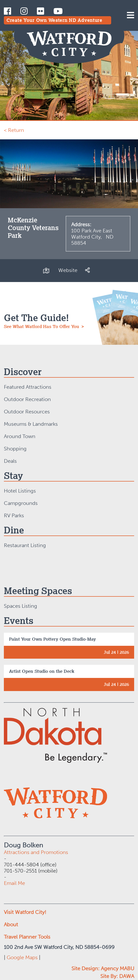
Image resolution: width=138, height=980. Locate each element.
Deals (10, 461)
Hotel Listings (20, 491)
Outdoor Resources (27, 412)
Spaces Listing (21, 606)
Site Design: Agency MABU (103, 968)
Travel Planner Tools (27, 937)
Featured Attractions (28, 387)
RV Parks (14, 515)
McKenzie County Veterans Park (33, 228)
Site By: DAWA (117, 976)
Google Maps (22, 957)
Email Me (14, 883)
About (11, 924)
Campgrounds (21, 503)
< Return (14, 130)
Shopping (15, 449)
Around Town (20, 436)
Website (68, 270)
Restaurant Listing (25, 545)
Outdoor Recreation (27, 399)
